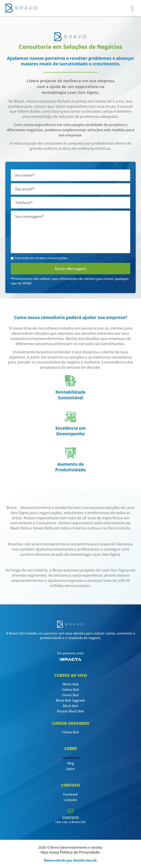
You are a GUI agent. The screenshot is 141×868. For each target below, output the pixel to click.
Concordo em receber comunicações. (42, 258)
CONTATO (70, 818)
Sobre (71, 769)
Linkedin (70, 800)
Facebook (70, 794)
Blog (71, 763)
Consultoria (71, 758)
